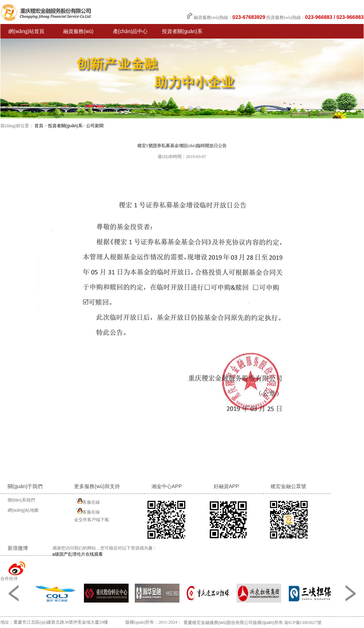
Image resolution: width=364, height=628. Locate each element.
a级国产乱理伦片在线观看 (78, 554)
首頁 (39, 126)
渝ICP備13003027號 (303, 623)
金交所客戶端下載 (92, 520)
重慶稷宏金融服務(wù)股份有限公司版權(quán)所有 (233, 623)
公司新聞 (95, 126)
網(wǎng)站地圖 (23, 510)
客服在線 (87, 501)
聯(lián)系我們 (21, 500)
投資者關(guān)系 (65, 126)
